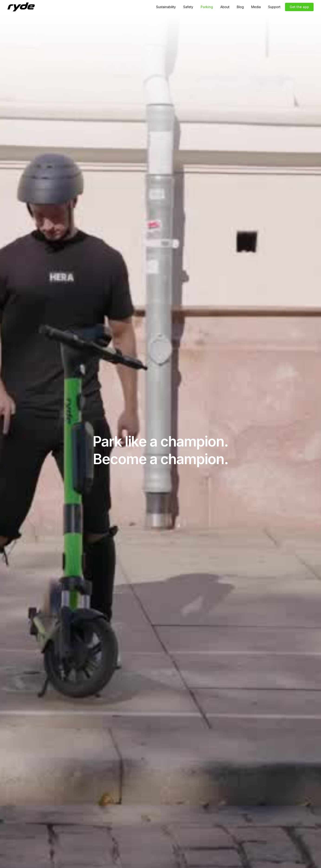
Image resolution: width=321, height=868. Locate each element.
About (225, 7)
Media (256, 7)
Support (274, 7)
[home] (21, 7)
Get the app (299, 7)
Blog (240, 7)
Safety (188, 7)
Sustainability (166, 7)
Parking (207, 7)
